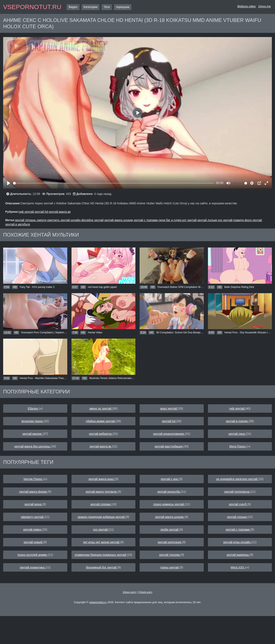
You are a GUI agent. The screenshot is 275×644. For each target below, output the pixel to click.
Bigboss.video (247, 6)
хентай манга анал (102, 479)
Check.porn (145, 592)
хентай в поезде (237, 421)
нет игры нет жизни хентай (102, 542)
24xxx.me (264, 6)
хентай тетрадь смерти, (31, 220)
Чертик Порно (33, 479)
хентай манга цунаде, (119, 220)
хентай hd (169, 421)
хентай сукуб (238, 504)
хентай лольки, (208, 220)
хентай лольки (237, 517)
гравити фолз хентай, (248, 220)
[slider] (114, 183)
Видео (73, 7)
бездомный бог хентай (101, 567)
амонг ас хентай (101, 408)
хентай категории (170, 542)
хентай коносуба (169, 492)
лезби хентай (170, 530)
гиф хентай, (26, 212)
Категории (91, 7)
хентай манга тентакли (102, 492)
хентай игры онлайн (237, 542)
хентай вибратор (101, 434)
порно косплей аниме (33, 555)
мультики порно (32, 421)
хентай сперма (101, 504)
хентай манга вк (60, 212)
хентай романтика (32, 567)
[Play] (9, 183)
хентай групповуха (237, 492)
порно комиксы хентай (169, 504)
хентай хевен (32, 530)
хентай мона (33, 504)
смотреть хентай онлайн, (64, 220)
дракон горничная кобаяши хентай (102, 517)
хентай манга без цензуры (33, 446)
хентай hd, (42, 212)
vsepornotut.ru (32, 7)
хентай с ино (170, 479)
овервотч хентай (32, 517)
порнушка (123, 7)
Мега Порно (238, 446)
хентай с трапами (238, 530)
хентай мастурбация (169, 446)
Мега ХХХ (238, 567)
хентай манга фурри (33, 492)
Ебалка (33, 408)
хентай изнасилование (169, 434)
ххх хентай (101, 530)
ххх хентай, (225, 220)
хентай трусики (170, 555)
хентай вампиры (238, 555)
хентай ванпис (32, 434)
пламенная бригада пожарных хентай (101, 555)
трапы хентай (170, 567)
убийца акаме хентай (101, 421)
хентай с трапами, (146, 220)
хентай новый (33, 542)
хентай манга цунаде (170, 517)
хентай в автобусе (18, 224)
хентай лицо (237, 434)
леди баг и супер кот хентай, (178, 220)
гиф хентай (237, 408)
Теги (107, 7)
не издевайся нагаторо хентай (237, 479)
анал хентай (169, 408)
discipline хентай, (93, 220)
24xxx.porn (130, 592)
